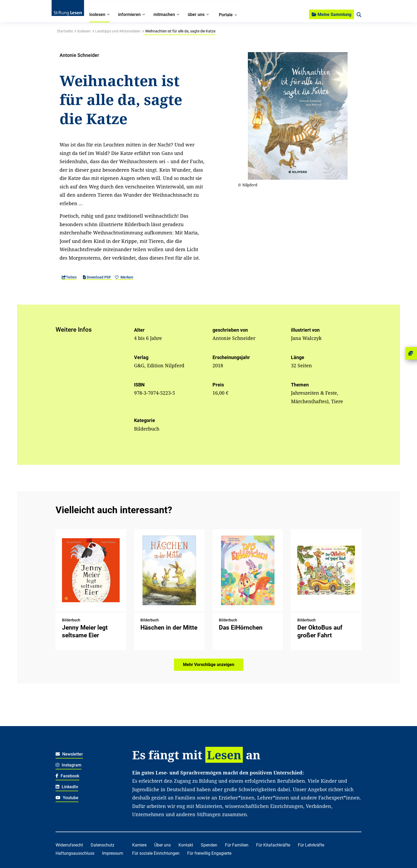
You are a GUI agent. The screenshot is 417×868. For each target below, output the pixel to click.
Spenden (209, 845)
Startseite (65, 31)
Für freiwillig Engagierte (209, 853)
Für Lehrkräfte (311, 845)
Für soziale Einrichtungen (156, 853)
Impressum (113, 853)
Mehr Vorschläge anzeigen (209, 665)
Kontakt (186, 845)
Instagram (68, 765)
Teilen (69, 277)
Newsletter (69, 754)
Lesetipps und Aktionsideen (118, 31)
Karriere (139, 845)
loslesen (84, 31)
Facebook (67, 776)
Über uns (162, 845)
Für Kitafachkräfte (273, 845)
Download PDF (97, 277)
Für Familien (237, 845)
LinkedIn (67, 787)
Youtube (67, 798)
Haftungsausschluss (75, 853)
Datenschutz (103, 845)
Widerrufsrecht (69, 845)
